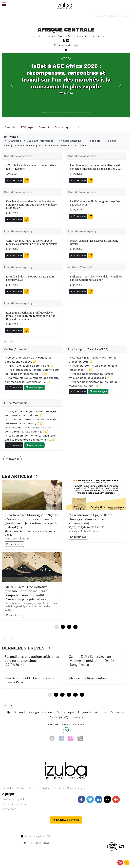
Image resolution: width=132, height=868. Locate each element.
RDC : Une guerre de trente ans (28, 366)
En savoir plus (14, 544)
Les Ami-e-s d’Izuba (15, 804)
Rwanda (78, 717)
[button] (12, 86)
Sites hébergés (76, 788)
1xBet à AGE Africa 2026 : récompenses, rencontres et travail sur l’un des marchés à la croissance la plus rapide (66, 76)
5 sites (98, 36)
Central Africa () (66, 45)
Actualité (112, 16)
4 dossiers (93, 141)
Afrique (125, 16)
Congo (34, 712)
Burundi (20, 712)
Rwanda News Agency (18, 156)
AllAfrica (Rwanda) (80, 267)
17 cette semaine (69, 141)
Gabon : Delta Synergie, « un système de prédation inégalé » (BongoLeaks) (92, 661)
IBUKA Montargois (16, 403)
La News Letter (66, 820)
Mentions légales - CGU (36, 836)
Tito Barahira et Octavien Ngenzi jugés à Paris (29, 680)
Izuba (28, 843)
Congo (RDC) (59, 717)
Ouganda (85, 712)
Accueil (99, 16)
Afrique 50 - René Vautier (88, 678)
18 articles (13, 141)
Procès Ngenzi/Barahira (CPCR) (88, 349)
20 (82, 695)
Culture (22, 788)
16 (75, 695)
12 (69, 695)
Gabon (48, 712)
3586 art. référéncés (39, 141)
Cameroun (117, 712)
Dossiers (59, 788)
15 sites (110, 141)
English (46, 788)
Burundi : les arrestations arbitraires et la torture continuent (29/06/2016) (32, 661)
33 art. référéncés (58, 36)
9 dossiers (82, 36)
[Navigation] (65, 5)
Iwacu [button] (66, 57)
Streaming (10, 809)
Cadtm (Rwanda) (15, 349)
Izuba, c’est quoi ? (14, 799)
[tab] (10, 127)
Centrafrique (65, 712)
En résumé (14, 180)
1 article (35, 36)
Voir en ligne (34, 387)
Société (34, 788)
